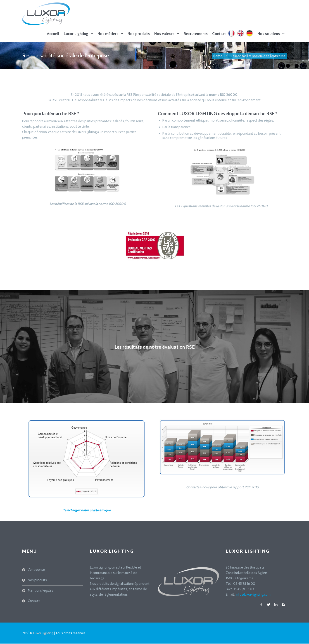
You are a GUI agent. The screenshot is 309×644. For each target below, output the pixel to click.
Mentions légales (40, 590)
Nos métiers (108, 34)
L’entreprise (36, 570)
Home (218, 56)
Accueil (53, 34)
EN (242, 36)
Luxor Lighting (76, 34)
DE (251, 36)
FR (232, 36)
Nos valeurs (164, 34)
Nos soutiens (269, 34)
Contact (219, 34)
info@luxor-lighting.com (253, 595)
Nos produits (139, 34)
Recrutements (196, 34)
